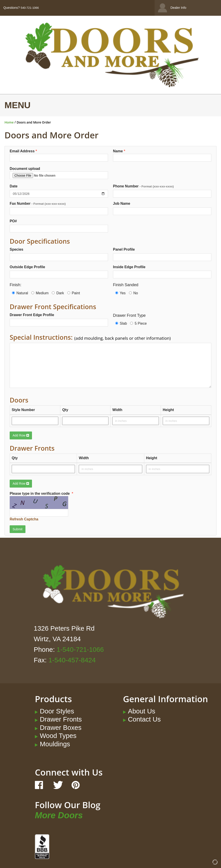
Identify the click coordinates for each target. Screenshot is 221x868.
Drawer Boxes (61, 727)
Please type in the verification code (52, 507)
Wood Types (58, 736)
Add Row (21, 435)
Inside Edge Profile (129, 267)
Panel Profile (124, 249)
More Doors (59, 815)
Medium (40, 293)
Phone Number (143, 186)
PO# (13, 221)
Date (14, 186)
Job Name (122, 204)
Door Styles (57, 711)
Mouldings (55, 744)
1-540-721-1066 (80, 649)
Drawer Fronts (61, 719)
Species (16, 249)
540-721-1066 (30, 8)
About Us (142, 711)
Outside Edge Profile (27, 267)
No (133, 293)
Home (9, 122)
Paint (74, 293)
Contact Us (144, 719)
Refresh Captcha (24, 519)
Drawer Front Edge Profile (32, 315)
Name (162, 155)
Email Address (59, 155)
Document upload (59, 173)
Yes (120, 293)
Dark (58, 293)
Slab (121, 323)
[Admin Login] (207, 864)
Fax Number (38, 204)
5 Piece (138, 323)
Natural (20, 293)
